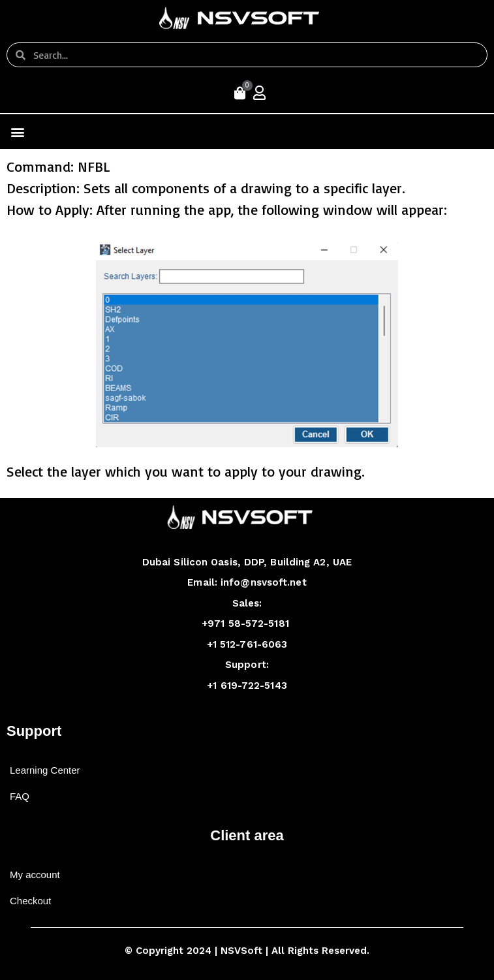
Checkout (30, 901)
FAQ (20, 796)
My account (35, 875)
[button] (17, 132)
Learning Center (45, 770)
